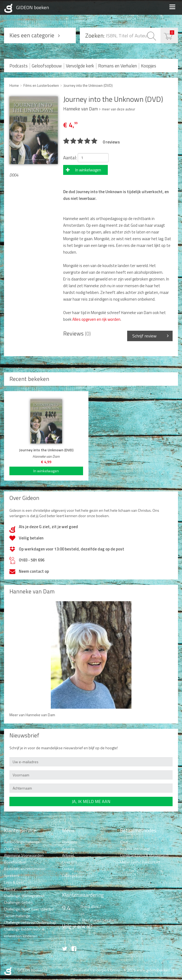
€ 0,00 (172, 32)
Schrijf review (144, 336)
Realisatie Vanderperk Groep (97, 970)
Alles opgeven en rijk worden (96, 319)
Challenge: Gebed (18, 902)
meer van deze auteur (119, 109)
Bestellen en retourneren (25, 869)
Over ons (12, 849)
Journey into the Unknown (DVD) (88, 85)
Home (14, 85)
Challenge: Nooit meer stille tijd (29, 909)
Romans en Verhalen (117, 66)
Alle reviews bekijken (99, 920)
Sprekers (12, 875)
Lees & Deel (14, 882)
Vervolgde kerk (80, 66)
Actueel (68, 855)
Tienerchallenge (17, 916)
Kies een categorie (32, 35)
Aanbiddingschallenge (22, 842)
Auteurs (68, 849)
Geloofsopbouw (47, 66)
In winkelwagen (88, 170)
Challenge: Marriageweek (24, 896)
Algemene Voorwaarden (24, 855)
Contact (68, 869)
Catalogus (70, 875)
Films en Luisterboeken (41, 85)
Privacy (10, 889)
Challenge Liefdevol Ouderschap (30, 922)
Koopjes (149, 66)
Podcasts (19, 66)
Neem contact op (34, 571)
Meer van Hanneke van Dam (32, 715)
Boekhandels (15, 862)
